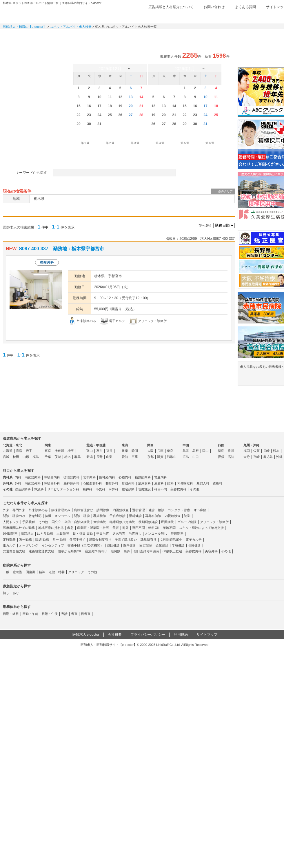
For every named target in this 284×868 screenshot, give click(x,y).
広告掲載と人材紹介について (171, 7)
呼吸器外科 (52, 483)
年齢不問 (169, 528)
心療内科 (125, 477)
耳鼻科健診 (153, 516)
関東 (48, 445)
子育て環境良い (126, 540)
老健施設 (144, 489)
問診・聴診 (82, 516)
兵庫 (160, 451)
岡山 (205, 451)
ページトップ (273, 845)
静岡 (135, 451)
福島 (36, 457)
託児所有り (149, 540)
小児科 (100, 489)
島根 (196, 451)
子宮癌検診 (118, 516)
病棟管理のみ (61, 510)
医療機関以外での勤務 (19, 528)
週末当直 (119, 533)
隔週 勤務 (42, 540)
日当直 (86, 614)
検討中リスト (242, 17)
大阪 (150, 451)
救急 (70, 528)
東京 (48, 451)
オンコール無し (156, 533)
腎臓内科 (161, 477)
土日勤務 (63, 533)
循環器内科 (71, 477)
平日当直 (103, 533)
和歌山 (172, 457)
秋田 (16, 457)
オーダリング (29, 545)
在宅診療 (128, 489)
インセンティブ (53, 545)
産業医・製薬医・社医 (93, 528)
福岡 (247, 451)
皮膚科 (159, 483)
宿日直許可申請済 (146, 551)
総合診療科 (23, 489)
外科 (18, 483)
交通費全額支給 (14, 551)
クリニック (76, 572)
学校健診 (178, 545)
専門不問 (139, 528)
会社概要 (115, 635)
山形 (26, 457)
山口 (196, 457)
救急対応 (35, 516)
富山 (90, 451)
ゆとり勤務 (45, 533)
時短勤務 (177, 533)
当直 (74, 614)
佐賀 (256, 451)
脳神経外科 (71, 483)
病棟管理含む (83, 510)
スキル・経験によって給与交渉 (201, 528)
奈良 (170, 451)
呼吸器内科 (52, 477)
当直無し (135, 533)
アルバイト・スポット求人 (104, 36)
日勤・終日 (11, 614)
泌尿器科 (144, 483)
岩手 (29, 451)
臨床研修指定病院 (122, 522)
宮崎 (256, 457)
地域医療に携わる (51, 528)
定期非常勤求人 (64, 36)
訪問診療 (103, 510)
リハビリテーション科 (63, 489)
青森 (19, 451)
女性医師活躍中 (171, 540)
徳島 (221, 451)
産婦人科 (203, 483)
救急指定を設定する (119, 156)
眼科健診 (135, 516)
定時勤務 (9, 540)
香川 (231, 451)
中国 (186, 445)
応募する (202, 332)
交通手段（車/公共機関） (85, 545)
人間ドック (11, 522)
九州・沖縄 (251, 445)
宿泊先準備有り (96, 551)
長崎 (266, 451)
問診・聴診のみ (14, 516)
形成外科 (128, 483)
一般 (6, 572)
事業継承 (185, 36)
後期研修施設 (148, 522)
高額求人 (27, 533)
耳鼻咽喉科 (185, 483)
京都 (150, 457)
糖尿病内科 (143, 477)
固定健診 (146, 545)
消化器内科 (33, 477)
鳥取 (186, 451)
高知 (231, 457)
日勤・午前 (30, 614)
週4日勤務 (10, 533)
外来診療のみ (38, 510)
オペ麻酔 (200, 510)
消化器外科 (33, 483)
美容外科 (211, 551)
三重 (135, 457)
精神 (42, 572)
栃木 (68, 457)
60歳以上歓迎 (172, 551)
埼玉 (71, 451)
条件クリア (225, 191)
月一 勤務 (59, 540)
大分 (247, 457)
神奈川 (59, 451)
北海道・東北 (12, 445)
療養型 (18, 572)
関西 (150, 445)
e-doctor (35, 14)
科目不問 (161, 489)
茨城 (58, 457)
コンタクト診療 (179, 510)
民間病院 (168, 522)
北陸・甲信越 (96, 445)
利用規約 (181, 635)
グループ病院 (187, 522)
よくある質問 (245, 7)
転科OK (154, 528)
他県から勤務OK (70, 551)
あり (16, 593)
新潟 (90, 457)
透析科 (217, 483)
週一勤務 (26, 540)
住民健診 (194, 545)
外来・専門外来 (14, 510)
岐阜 (125, 451)
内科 (18, 477)
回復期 (31, 572)
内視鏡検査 (121, 510)
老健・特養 (57, 572)
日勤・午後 (50, 614)
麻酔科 (113, 489)
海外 (125, 528)
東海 (125, 445)
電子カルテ (194, 540)
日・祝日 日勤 (83, 533)
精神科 (87, 489)
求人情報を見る (147, 332)
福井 (109, 451)
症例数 (115, 551)
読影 (187, 516)
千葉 (48, 457)
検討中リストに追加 (211, 249)
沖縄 (279, 457)
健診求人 (145, 36)
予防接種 (29, 522)
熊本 (276, 451)
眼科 (170, 483)
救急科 (39, 489)
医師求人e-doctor (86, 635)
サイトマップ (207, 635)
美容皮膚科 (178, 489)
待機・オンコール (58, 516)
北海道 (8, 451)
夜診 (64, 614)
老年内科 (89, 477)
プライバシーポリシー (148, 635)
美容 (116, 528)
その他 (195, 489)
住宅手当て (78, 540)
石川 (99, 451)
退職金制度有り (100, 540)
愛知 (125, 457)
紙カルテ (9, 545)
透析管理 (139, 510)
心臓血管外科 (92, 483)
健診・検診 (156, 510)
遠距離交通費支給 (41, 551)
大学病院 (100, 522)
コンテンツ (226, 36)
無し (6, 593)
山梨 (109, 457)
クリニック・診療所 (214, 522)
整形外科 (112, 483)
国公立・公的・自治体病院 (71, 522)
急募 (127, 551)
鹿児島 (268, 457)
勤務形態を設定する (195, 156)
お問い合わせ (214, 7)
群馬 (77, 457)
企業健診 (162, 545)
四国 (221, 445)
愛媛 (221, 457)
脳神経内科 (107, 477)
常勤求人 (23, 36)
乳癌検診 (100, 516)
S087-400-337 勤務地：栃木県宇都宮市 (61, 249)
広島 (186, 457)
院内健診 (130, 545)
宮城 (6, 457)
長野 (99, 457)
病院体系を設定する (43, 156)
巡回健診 (113, 545)
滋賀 (160, 457)
